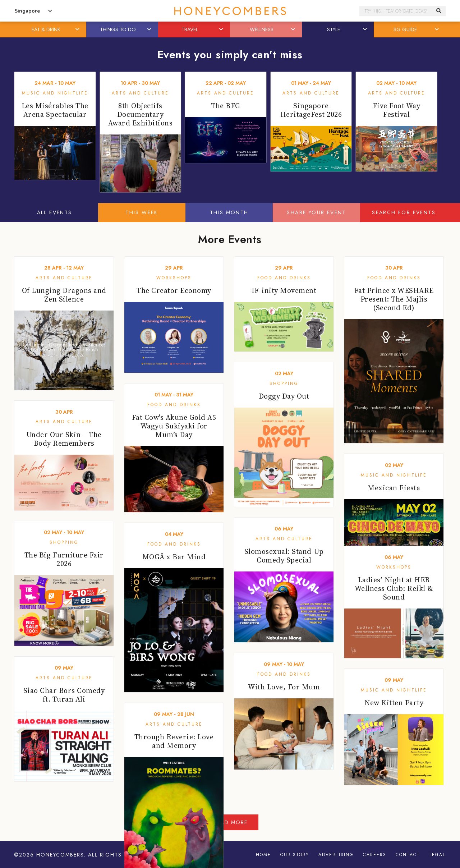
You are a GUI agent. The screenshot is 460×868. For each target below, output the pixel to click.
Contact (408, 855)
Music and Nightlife (55, 93)
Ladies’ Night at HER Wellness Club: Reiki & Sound (394, 588)
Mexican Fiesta (394, 488)
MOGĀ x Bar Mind (174, 557)
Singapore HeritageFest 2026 (311, 110)
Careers (375, 855)
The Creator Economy (174, 290)
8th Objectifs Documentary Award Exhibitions (141, 114)
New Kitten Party (394, 703)
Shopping (284, 384)
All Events (55, 212)
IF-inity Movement (284, 290)
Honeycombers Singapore (230, 11)
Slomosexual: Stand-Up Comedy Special (284, 556)
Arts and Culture (140, 93)
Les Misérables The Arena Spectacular (55, 110)
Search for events (404, 212)
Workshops (174, 278)
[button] (78, 29)
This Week (142, 212)
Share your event (316, 212)
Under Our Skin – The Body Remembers (64, 439)
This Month (229, 212)
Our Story (295, 855)
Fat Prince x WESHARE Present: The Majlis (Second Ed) (394, 299)
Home (263, 855)
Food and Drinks (284, 278)
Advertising (336, 855)
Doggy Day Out (284, 396)
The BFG (226, 106)
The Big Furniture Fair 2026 (64, 559)
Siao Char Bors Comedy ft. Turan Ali (64, 695)
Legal (437, 855)
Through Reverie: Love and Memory (174, 741)
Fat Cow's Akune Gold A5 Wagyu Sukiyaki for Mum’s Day (174, 426)
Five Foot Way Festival (397, 110)
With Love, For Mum (284, 687)
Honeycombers (60, 855)
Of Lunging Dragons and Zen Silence (64, 295)
